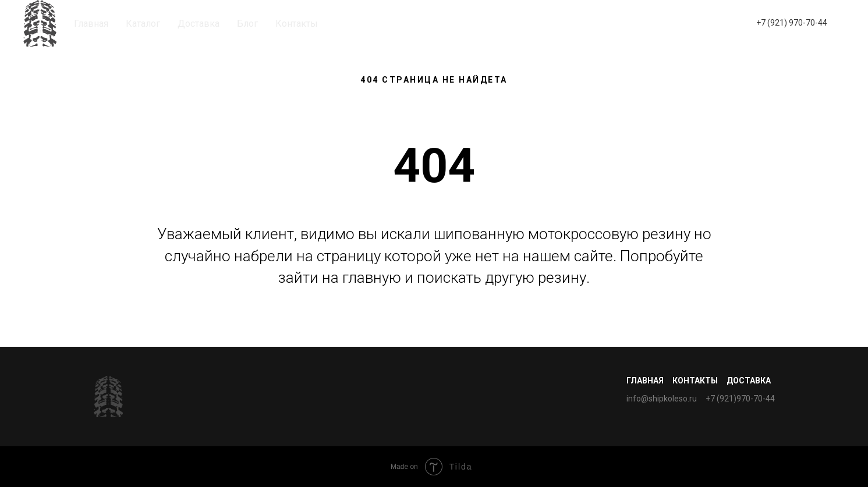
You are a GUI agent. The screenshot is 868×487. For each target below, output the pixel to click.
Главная (91, 24)
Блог (247, 24)
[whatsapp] (710, 23)
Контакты (297, 24)
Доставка (199, 24)
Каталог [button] (143, 24)
